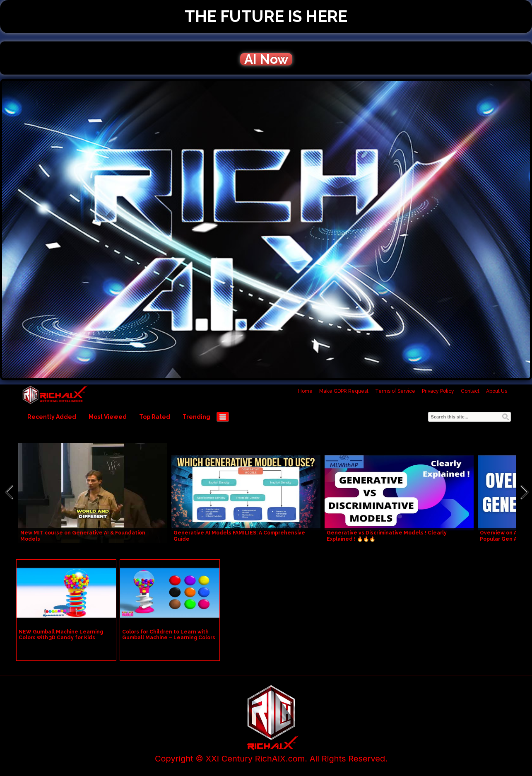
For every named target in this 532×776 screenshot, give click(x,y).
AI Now (266, 59)
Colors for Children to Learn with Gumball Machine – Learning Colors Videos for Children (169, 638)
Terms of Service (395, 391)
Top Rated (155, 417)
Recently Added (52, 417)
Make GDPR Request (344, 391)
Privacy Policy (438, 391)
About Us (497, 391)
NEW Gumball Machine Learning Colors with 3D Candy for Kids (61, 635)
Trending (196, 417)
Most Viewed (108, 417)
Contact (470, 391)
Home (305, 391)
